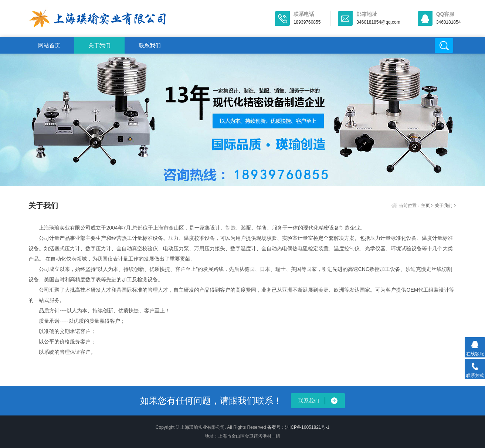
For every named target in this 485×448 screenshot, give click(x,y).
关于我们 (99, 45)
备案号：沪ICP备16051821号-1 (298, 427)
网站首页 (49, 45)
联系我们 (150, 45)
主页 (425, 206)
